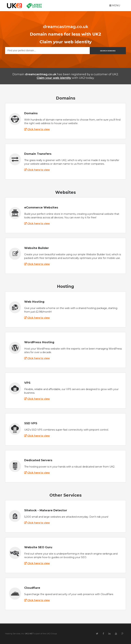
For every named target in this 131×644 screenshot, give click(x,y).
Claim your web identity (54, 78)
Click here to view (39, 129)
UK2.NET (29, 634)
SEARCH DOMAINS (108, 51)
